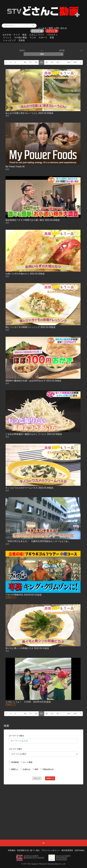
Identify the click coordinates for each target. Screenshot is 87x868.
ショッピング (9, 40)
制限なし (15, 769)
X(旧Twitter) (79, 850)
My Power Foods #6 (15, 167)
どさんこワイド (37, 35)
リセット (37, 778)
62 (58, 62)
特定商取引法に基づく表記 (28, 850)
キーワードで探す (17, 736)
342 (69, 62)
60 (47, 62)
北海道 (22, 40)
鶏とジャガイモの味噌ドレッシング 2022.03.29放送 (31, 327)
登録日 (31, 50)
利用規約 (12, 850)
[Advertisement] (44, 806)
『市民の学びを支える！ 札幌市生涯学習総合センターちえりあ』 (38, 541)
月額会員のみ (48, 769)
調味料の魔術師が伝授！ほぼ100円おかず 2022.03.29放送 (33, 381)
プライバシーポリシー (51, 850)
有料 (36, 769)
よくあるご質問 (46, 28)
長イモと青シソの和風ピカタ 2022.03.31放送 (27, 648)
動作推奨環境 (67, 850)
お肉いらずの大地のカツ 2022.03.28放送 (25, 274)
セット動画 (28, 762)
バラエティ (52, 35)
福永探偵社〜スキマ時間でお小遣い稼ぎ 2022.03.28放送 (33, 220)
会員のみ (27, 769)
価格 (51, 54)
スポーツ (43, 38)
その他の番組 (21, 38)
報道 (24, 35)
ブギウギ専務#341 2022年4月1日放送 (24, 595)
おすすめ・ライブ (11, 35)
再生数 (70, 50)
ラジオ (33, 38)
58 (36, 62)
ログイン (52, 31)
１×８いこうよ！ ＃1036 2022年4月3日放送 (28, 702)
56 (25, 62)
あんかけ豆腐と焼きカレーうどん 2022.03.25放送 (29, 113)
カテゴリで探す (16, 749)
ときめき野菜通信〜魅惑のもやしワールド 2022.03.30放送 (34, 434)
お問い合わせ (61, 28)
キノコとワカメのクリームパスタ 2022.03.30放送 (29, 488)
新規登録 (37, 31)
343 (75, 62)
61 (52, 62)
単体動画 (15, 762)
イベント (7, 38)
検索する (50, 778)
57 (30, 62)
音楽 (52, 38)
